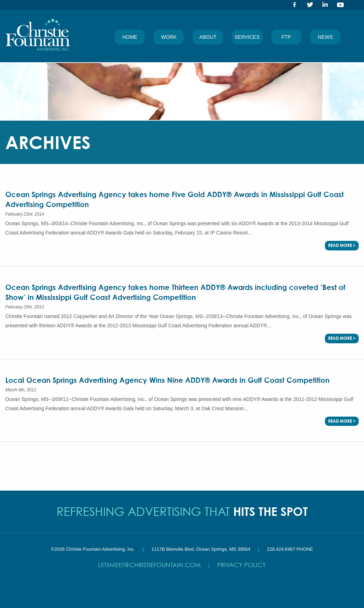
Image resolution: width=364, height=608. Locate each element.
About (208, 37)
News (325, 37)
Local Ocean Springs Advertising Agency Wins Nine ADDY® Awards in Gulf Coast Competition (167, 380)
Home (130, 37)
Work (169, 37)
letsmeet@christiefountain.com (149, 565)
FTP (286, 37)
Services (247, 37)
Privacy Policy (242, 565)
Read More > (342, 245)
